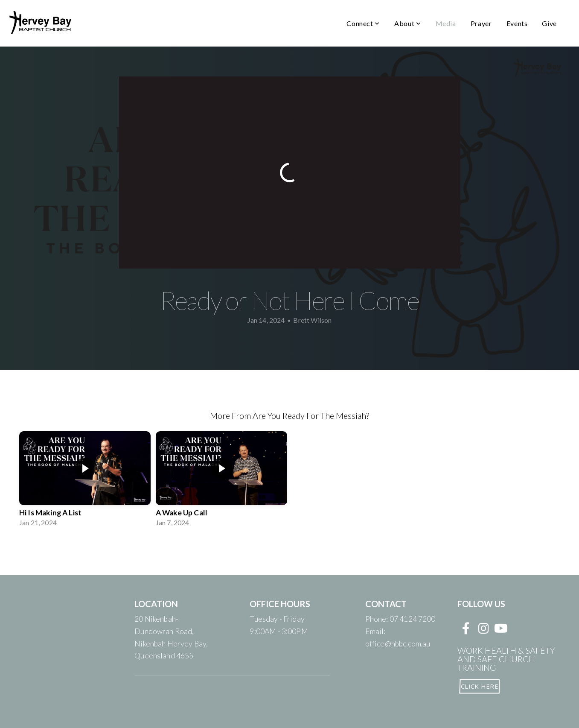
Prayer (481, 23)
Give (549, 23)
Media (446, 23)
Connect (363, 23)
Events (517, 23)
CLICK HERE (479, 686)
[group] (85, 481)
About (407, 23)
